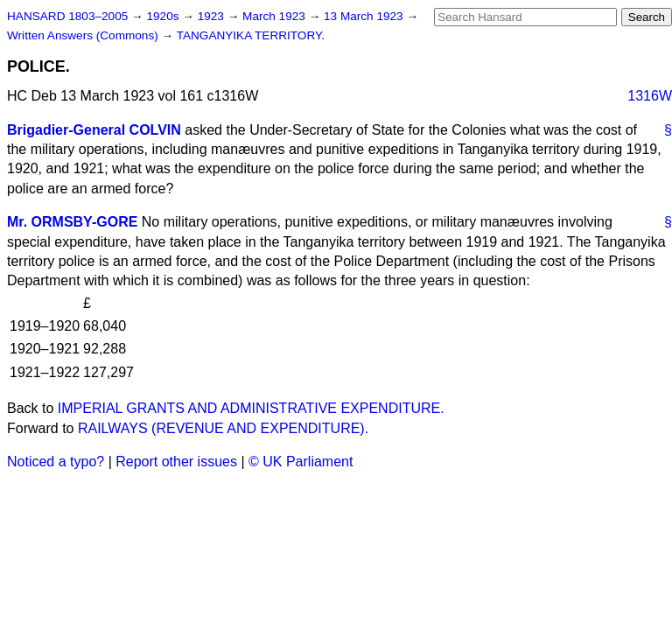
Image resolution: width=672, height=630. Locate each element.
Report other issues (176, 462)
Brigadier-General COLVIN (94, 130)
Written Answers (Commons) (84, 35)
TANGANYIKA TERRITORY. (251, 35)
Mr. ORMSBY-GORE (72, 222)
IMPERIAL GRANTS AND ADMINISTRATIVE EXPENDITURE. (251, 408)
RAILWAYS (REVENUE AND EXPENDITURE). (223, 428)
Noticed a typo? (56, 462)
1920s (164, 16)
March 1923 (276, 16)
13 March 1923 (365, 16)
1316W (650, 96)
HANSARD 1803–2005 (67, 16)
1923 (213, 16)
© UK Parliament (301, 462)
